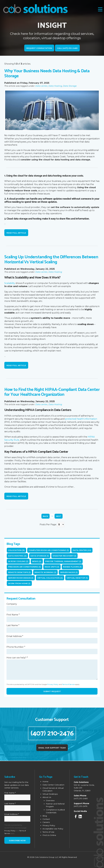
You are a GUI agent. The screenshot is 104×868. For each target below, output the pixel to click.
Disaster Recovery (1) (64, 556)
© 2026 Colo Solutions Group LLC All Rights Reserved (52, 857)
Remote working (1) (45, 572)
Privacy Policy (53, 684)
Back (45, 516)
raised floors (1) (72, 567)
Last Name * (13, 625)
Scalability (10, 283)
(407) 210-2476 (52, 733)
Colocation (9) (16, 550)
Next (59, 516)
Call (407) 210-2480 (67, 48)
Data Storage (70, 86)
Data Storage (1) (40, 556)
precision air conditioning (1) (24, 567)
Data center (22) (82, 550)
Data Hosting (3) (17, 556)
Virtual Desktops (50, 794)
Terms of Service (68, 684)
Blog (45, 815)
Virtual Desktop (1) (77, 578)
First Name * (13, 615)
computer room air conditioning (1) (49, 550)
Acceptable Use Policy (53, 828)
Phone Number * (16, 647)
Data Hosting (55, 86)
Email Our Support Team (52, 747)
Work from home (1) (19, 583)
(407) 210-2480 (81, 798)
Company (12, 604)
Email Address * (15, 636)
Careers (46, 822)
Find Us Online (49, 835)
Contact (46, 819)
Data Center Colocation (53, 784)
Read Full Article (16, 233)
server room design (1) (21, 578)
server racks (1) (69, 572)
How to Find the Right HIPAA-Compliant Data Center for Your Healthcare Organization (52, 392)
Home (45, 781)
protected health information (81, 419)
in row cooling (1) (18, 561)
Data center (41, 86)
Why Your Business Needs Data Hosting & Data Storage (47, 74)
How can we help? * (17, 658)
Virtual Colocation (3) (50, 578)
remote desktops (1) (19, 572)
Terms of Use (48, 832)
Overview (50, 800)
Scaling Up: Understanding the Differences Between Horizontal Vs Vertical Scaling (51, 260)
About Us (47, 797)
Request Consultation (39, 48)
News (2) (37, 561)
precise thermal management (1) (63, 561)
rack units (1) (52, 567)
